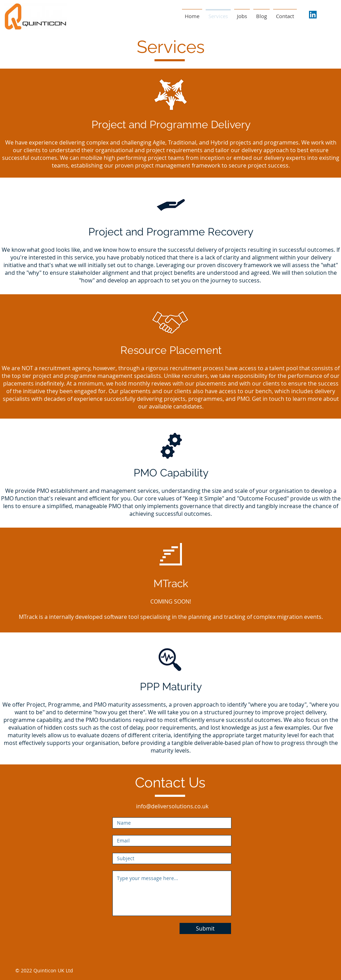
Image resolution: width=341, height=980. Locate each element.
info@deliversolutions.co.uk (172, 806)
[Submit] (205, 928)
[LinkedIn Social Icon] (313, 15)
